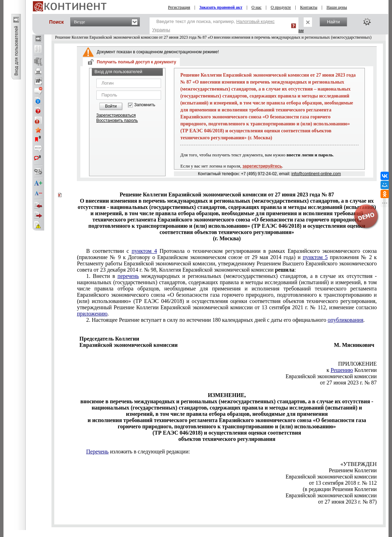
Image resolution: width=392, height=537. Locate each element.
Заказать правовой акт (221, 7)
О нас (257, 7)
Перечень (97, 452)
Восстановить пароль (117, 120)
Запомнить (145, 105)
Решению (342, 370)
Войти (111, 106)
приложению (92, 314)
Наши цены (337, 7)
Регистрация (179, 7)
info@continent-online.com (316, 174)
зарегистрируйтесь (262, 166)
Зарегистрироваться (116, 115)
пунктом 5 (315, 257)
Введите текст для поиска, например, (214, 26)
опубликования (346, 320)
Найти (333, 22)
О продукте (281, 7)
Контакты (309, 7)
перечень (128, 276)
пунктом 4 (144, 251)
